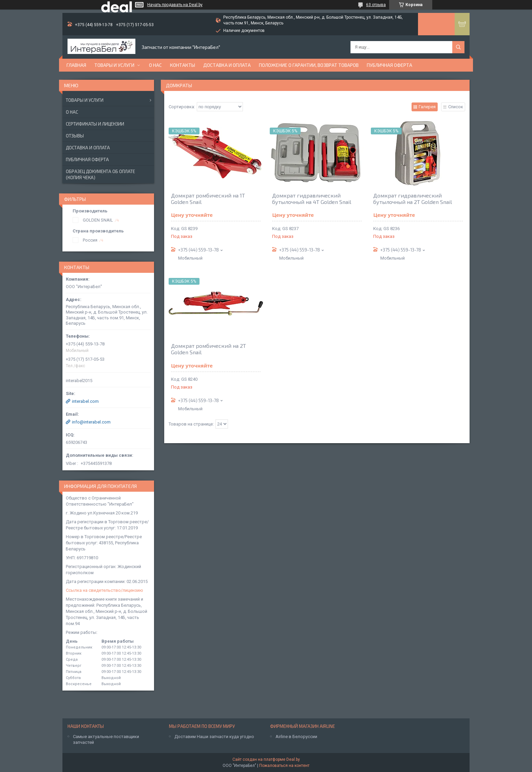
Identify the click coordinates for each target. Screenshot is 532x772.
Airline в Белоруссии (296, 737)
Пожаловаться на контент (284, 766)
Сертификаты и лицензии (95, 124)
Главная (76, 65)
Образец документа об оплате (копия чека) (100, 174)
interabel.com (85, 401)
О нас (155, 65)
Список (456, 107)
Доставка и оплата (227, 65)
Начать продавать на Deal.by (175, 5)
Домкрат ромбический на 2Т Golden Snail (208, 349)
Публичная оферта (389, 65)
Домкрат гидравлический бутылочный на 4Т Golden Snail (312, 199)
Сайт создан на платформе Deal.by (266, 759)
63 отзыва (376, 5)
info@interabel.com (91, 422)
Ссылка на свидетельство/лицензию (104, 590)
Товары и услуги (114, 65)
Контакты (183, 65)
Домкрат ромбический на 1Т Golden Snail (208, 199)
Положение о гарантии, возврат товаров (309, 65)
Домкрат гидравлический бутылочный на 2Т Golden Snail (413, 199)
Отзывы (75, 136)
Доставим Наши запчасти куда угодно (214, 737)
